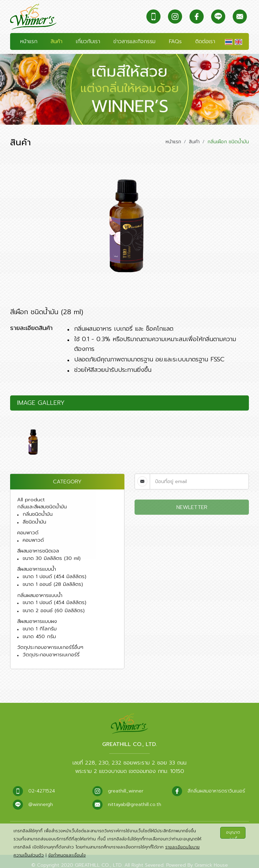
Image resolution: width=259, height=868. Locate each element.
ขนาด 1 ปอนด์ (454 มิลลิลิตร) (54, 572)
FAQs (175, 42)
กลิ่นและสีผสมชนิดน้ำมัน (41, 504)
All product (30, 498)
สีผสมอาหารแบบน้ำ (36, 564)
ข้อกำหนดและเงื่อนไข (67, 855)
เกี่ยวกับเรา (88, 42)
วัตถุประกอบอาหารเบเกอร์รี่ (50, 647)
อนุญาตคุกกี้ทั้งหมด (233, 834)
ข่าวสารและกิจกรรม (134, 42)
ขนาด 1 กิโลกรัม (39, 622)
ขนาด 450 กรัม (39, 629)
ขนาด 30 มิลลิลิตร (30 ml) (51, 554)
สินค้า (56, 42)
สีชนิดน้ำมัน (34, 519)
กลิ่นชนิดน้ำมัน (37, 512)
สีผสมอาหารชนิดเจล (38, 547)
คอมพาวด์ (28, 529)
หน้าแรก (29, 42)
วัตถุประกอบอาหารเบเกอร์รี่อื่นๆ (49, 640)
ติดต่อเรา (205, 42)
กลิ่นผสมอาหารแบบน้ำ (39, 590)
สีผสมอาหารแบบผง (37, 615)
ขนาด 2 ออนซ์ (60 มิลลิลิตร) (53, 604)
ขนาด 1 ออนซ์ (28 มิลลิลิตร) (52, 579)
